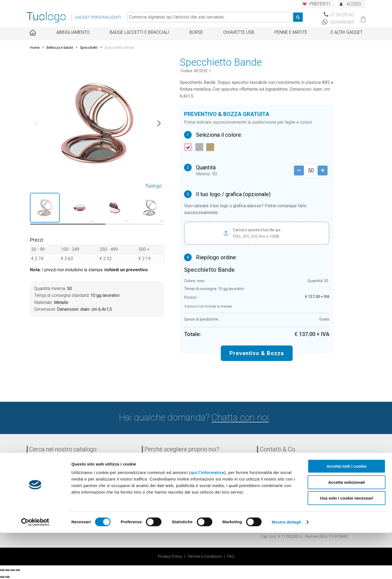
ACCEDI (354, 4)
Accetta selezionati (346, 528)
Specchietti (89, 48)
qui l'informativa (207, 519)
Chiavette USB (239, 32)
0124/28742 (339, 15)
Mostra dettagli (286, 568)
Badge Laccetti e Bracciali (140, 32)
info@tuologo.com (288, 495)
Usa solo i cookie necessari (347, 544)
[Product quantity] (309, 170)
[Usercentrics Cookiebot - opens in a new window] (35, 568)
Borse (196, 32)
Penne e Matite (291, 32)
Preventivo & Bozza (257, 353)
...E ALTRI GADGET (345, 32)
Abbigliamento (73, 32)
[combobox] (210, 17)
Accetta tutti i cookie (347, 512)
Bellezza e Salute (60, 48)
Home (35, 48)
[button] (35, 123)
